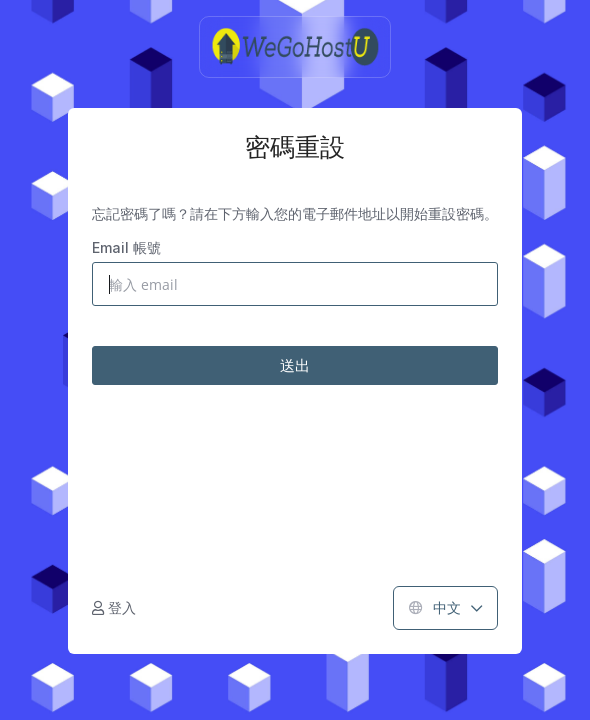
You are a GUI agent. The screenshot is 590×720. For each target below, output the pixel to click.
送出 (295, 365)
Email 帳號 (126, 247)
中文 (445, 607)
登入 (114, 607)
